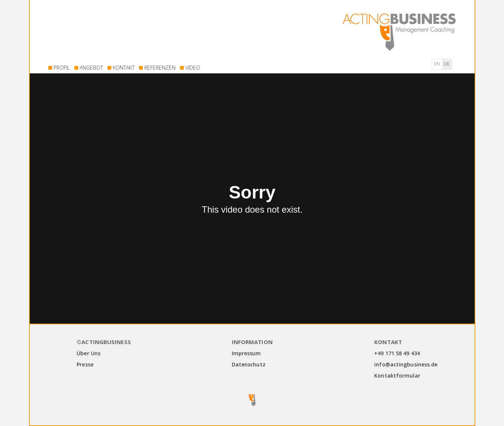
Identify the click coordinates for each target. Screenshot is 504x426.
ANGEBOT (91, 68)
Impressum (246, 353)
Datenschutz (249, 364)
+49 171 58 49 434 (397, 353)
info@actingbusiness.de (406, 364)
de (447, 64)
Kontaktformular (397, 376)
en (437, 64)
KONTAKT (124, 68)
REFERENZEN (160, 68)
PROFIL (62, 68)
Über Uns (89, 353)
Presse (85, 364)
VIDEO (193, 68)
